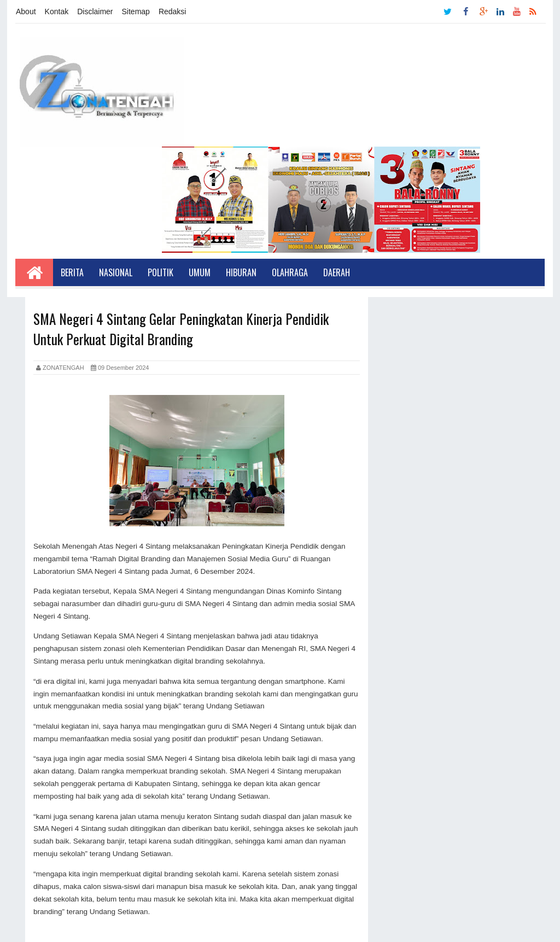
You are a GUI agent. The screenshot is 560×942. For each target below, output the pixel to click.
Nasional (116, 272)
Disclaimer (95, 11)
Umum (200, 272)
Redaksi (173, 11)
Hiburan (241, 272)
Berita (72, 272)
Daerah (337, 272)
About (26, 11)
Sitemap (136, 11)
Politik (161, 272)
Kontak (57, 11)
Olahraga (290, 272)
